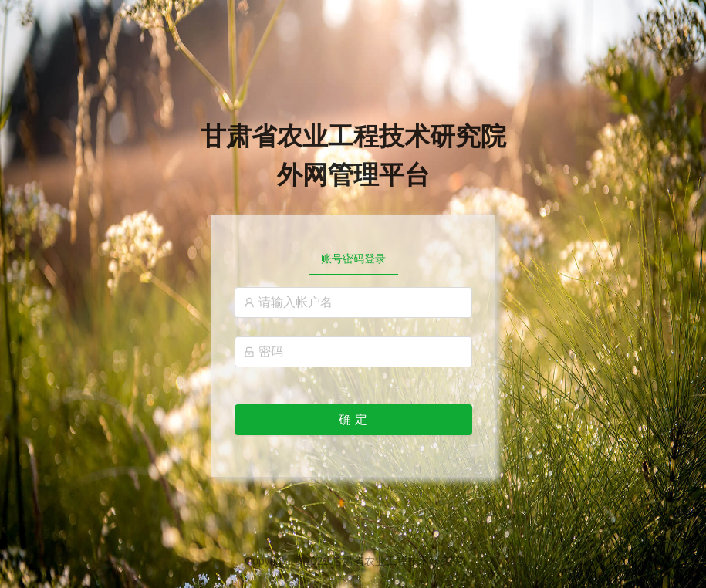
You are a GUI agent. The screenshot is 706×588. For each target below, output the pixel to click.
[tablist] (353, 259)
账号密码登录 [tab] (353, 259)
